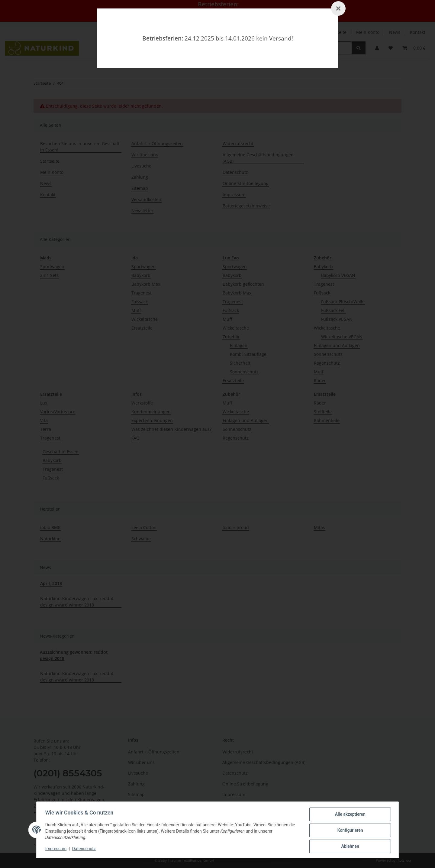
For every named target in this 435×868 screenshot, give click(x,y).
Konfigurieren (349, 831)
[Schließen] (338, 8)
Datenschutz (85, 849)
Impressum (57, 849)
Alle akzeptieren (349, 815)
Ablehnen (349, 847)
